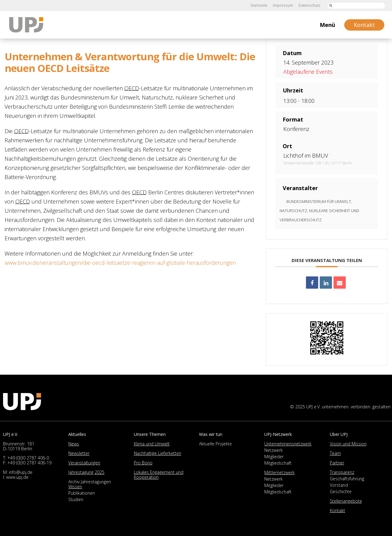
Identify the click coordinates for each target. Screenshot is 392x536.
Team (335, 453)
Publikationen (82, 493)
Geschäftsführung (347, 479)
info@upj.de (21, 472)
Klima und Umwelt (152, 444)
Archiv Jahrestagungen (90, 482)
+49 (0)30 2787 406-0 (28, 458)
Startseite (260, 5)
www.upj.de (17, 477)
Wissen (75, 487)
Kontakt (337, 510)
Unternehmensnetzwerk (288, 444)
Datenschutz (309, 5)
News (74, 444)
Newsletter (79, 453)
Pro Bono (143, 463)
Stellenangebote (346, 501)
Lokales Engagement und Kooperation (159, 475)
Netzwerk (273, 450)
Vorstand (339, 485)
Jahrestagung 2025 (86, 472)
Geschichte (341, 491)
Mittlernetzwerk (279, 472)
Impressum (283, 5)
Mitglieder (274, 457)
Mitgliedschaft (278, 463)
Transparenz (342, 472)
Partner (337, 463)
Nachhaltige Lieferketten (158, 453)
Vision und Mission (348, 444)
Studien (76, 499)
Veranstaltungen (84, 463)
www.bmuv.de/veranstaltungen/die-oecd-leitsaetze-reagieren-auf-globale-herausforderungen (120, 263)
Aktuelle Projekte (215, 444)
